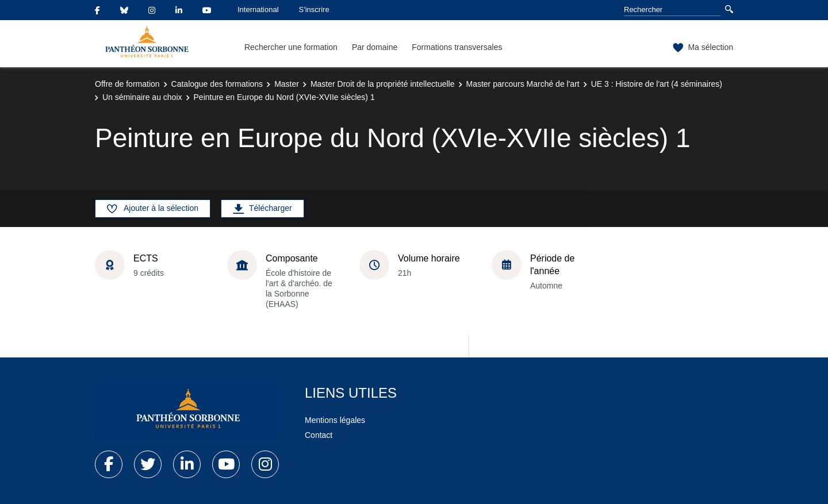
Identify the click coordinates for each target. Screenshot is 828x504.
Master (287, 84)
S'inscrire (314, 9)
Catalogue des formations (217, 84)
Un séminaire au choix (142, 97)
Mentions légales (335, 420)
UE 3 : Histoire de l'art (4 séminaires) (657, 84)
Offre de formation (127, 84)
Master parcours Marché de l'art (523, 84)
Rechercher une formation (291, 47)
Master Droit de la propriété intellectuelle (383, 84)
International (258, 9)
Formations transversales (457, 47)
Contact (319, 435)
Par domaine (375, 47)
